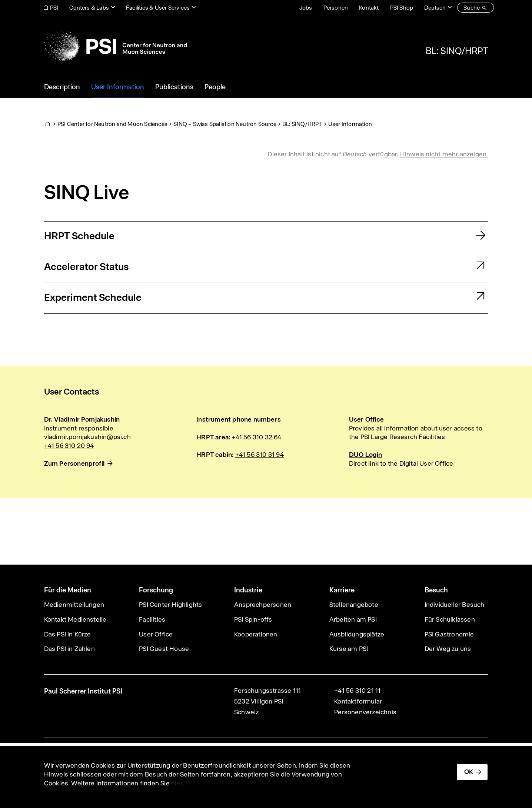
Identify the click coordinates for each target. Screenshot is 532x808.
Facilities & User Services (158, 8)
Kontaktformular (358, 701)
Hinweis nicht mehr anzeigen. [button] (444, 154)
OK (469, 772)
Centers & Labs (89, 8)
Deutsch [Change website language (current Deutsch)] (435, 8)
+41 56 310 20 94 (69, 446)
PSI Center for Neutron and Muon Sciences (112, 124)
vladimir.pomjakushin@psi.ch (87, 437)
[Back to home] (115, 46)
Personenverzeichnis (365, 712)
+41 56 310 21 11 (357, 691)
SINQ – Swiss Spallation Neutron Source (225, 124)
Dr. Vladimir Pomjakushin (82, 419)
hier (177, 783)
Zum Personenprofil (74, 463)
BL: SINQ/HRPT (457, 51)
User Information (350, 124)
